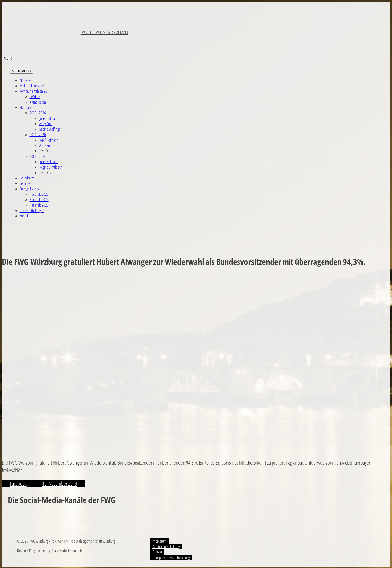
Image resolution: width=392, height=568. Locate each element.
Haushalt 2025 (39, 205)
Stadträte (26, 107)
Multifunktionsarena (33, 86)
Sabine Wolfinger (50, 129)
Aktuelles (25, 80)
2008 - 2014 (38, 156)
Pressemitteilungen (32, 211)
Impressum (159, 541)
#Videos (35, 97)
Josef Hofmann (49, 118)
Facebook (18, 484)
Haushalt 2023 (39, 194)
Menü (8, 59)
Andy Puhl (46, 124)
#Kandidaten (38, 102)
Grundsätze (27, 178)
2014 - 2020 (38, 135)
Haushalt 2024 (39, 200)
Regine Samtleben (51, 167)
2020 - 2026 (38, 113)
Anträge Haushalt (31, 189)
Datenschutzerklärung (166, 547)
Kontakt (25, 216)
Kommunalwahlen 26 (33, 91)
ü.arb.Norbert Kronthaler (68, 550)
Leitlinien (26, 183)
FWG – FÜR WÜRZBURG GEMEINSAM (104, 33)
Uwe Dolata (47, 151)
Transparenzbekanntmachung (171, 557)
